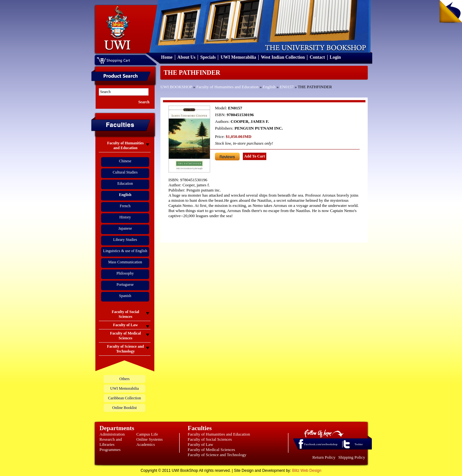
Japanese (125, 228)
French (125, 206)
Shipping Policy (352, 457)
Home (167, 57)
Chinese (125, 161)
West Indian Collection (283, 57)
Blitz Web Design (307, 471)
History (125, 217)
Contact (317, 57)
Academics (146, 444)
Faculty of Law (200, 444)
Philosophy (125, 273)
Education (125, 183)
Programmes (110, 450)
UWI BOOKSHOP (176, 87)
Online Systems (150, 439)
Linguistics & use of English (125, 251)
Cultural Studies (125, 172)
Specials (208, 57)
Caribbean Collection (124, 398)
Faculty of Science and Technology (217, 455)
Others (124, 379)
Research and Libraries (111, 442)
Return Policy (324, 457)
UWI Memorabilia (238, 57)
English (269, 87)
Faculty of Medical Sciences (211, 450)
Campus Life (147, 434)
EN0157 (287, 87)
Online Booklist (124, 408)
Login (335, 57)
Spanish (125, 296)
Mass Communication (125, 262)
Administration (112, 434)
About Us (186, 57)
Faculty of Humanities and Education (227, 87)
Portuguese (125, 285)
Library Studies (125, 240)
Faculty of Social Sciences (210, 439)
